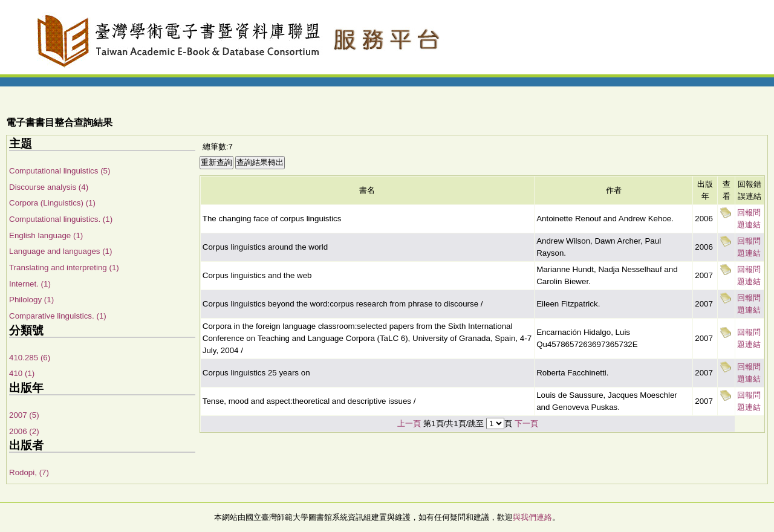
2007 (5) (24, 415)
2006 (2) (24, 431)
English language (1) (46, 235)
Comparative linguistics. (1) (58, 316)
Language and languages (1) (60, 251)
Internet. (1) (30, 284)
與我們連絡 (532, 517)
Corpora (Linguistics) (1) (52, 203)
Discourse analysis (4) (49, 187)
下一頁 (526, 423)
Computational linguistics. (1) (61, 219)
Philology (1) (31, 300)
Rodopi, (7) (29, 472)
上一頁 (409, 423)
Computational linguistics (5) (60, 171)
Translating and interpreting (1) (64, 268)
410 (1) (22, 373)
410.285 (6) (30, 358)
